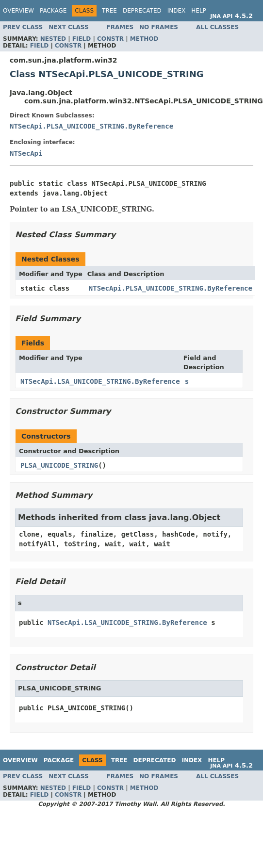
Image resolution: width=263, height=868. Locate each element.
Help (199, 11)
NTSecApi (26, 153)
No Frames (159, 27)
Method (144, 39)
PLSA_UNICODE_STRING (59, 465)
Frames (120, 27)
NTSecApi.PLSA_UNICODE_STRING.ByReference (91, 126)
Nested (53, 39)
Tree (109, 11)
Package (53, 11)
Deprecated (142, 11)
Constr (110, 39)
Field (82, 39)
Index (177, 11)
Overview (18, 11)
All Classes (217, 27)
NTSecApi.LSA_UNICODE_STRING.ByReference (100, 381)
